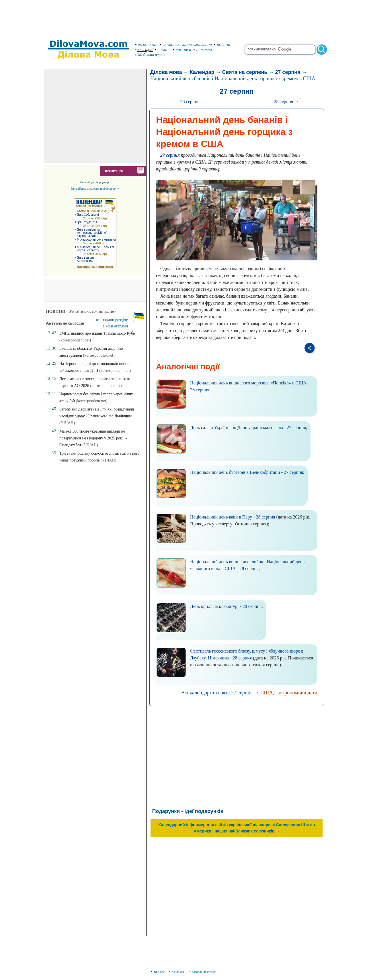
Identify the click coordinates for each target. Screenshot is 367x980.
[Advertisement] (183, 17)
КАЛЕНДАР (144, 50)
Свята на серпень (245, 72)
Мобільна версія (151, 55)
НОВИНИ (222, 45)
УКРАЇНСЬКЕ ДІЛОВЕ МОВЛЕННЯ (186, 45)
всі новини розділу (112, 320)
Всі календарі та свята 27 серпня (217, 693)
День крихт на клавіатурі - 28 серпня (226, 606)
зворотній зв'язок (203, 972)
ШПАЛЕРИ (203, 50)
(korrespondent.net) (75, 340)
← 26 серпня (187, 102)
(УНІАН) (67, 423)
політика (177, 972)
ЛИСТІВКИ (182, 50)
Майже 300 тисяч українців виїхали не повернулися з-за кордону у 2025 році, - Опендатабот (93, 438)
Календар (202, 72)
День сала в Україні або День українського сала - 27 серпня (248, 428)
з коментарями (115, 326)
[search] (280, 50)
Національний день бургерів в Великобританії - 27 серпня (247, 472)
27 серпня (288, 72)
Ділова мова (166, 72)
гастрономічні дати (297, 693)
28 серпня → (287, 102)
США (267, 693)
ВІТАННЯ (163, 50)
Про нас (158, 972)
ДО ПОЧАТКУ (146, 45)
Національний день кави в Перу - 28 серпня (233, 517)
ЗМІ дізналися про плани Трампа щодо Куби (97, 333)
